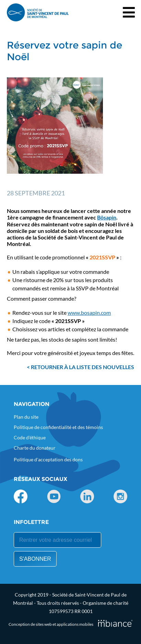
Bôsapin (107, 217)
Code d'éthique (30, 437)
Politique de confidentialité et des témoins (58, 427)
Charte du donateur (35, 448)
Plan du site (26, 417)
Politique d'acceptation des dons (48, 459)
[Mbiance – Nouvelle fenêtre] (115, 623)
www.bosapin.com (89, 313)
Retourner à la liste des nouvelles (83, 367)
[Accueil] (38, 12)
